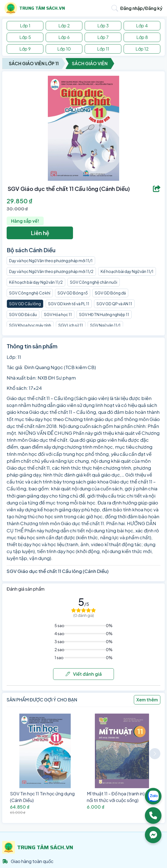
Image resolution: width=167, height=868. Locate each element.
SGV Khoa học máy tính (30, 325)
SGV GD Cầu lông (25, 304)
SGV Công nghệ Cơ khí (30, 293)
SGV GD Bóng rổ (73, 293)
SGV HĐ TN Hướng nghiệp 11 (104, 314)
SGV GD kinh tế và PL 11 (69, 304)
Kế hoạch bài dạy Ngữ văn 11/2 (36, 282)
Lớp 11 (103, 49)
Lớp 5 (25, 37)
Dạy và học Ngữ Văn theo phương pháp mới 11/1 (51, 261)
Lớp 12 (142, 49)
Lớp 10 (64, 49)
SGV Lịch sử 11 (71, 325)
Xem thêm (147, 700)
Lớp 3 (103, 26)
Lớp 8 (142, 37)
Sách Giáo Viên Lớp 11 (34, 63)
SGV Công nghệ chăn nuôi (94, 282)
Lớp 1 (25, 26)
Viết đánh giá (84, 674)
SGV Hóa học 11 (58, 314)
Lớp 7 (103, 37)
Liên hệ (40, 233)
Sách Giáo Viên (90, 63)
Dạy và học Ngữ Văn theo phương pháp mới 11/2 (51, 271)
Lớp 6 (64, 37)
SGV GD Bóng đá (110, 293)
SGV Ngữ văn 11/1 (105, 325)
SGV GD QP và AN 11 (114, 304)
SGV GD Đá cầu (23, 314)
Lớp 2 (64, 26)
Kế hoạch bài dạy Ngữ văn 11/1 (127, 271)
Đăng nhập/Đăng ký (141, 8)
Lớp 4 (142, 26)
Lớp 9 (25, 49)
